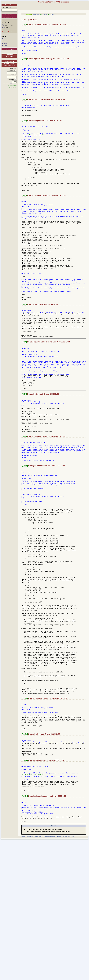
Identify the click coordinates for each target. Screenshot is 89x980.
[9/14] (24, 506)
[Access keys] (66, 974)
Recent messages (8, 17)
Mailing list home (9, 5)
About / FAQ (9, 57)
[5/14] (24, 223)
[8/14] (24, 457)
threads (46, 14)
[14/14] (25, 929)
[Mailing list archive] (50, 974)
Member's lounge (9, 61)
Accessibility (9, 55)
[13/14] (25, 888)
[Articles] (59, 974)
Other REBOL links (9, 66)
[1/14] (24, 24)
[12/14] (25, 858)
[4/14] (24, 135)
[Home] (23, 974)
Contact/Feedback (9, 64)
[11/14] (25, 817)
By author (4, 43)
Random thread (7, 32)
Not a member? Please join (10, 84)
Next (3, 27)
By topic (4, 39)
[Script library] (30, 974)
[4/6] (49, 14)
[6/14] (24, 352)
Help (10, 8)
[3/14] (24, 111)
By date (4, 41)
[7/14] (24, 396)
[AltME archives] (39, 974)
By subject (5, 45)
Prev (3, 25)
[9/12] (41, 14)
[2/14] (24, 64)
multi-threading (36, 14)
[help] (53, 14)
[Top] (73, 974)
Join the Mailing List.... (9, 49)
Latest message (7, 15)
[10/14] (25, 539)
